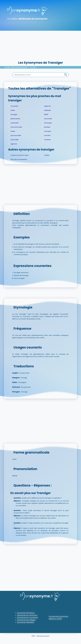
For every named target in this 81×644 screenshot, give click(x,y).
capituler (47, 110)
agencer (14, 144)
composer (14, 106)
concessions (22, 159)
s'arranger (48, 123)
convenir (47, 135)
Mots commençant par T (20, 67)
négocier (47, 106)
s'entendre (15, 123)
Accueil (7, 67)
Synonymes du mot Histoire (27, 618)
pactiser (47, 127)
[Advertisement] (40, 45)
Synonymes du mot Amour (27, 615)
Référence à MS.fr (55, 619)
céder (13, 110)
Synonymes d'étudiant (25, 622)
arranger (14, 114)
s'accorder (48, 119)
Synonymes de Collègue (26, 620)
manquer (48, 131)
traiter (13, 131)
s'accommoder (16, 127)
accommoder (16, 135)
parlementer (15, 119)
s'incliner (47, 140)
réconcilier (15, 140)
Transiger (33, 67)
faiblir (46, 114)
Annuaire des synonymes (58, 617)
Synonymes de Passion (26, 613)
